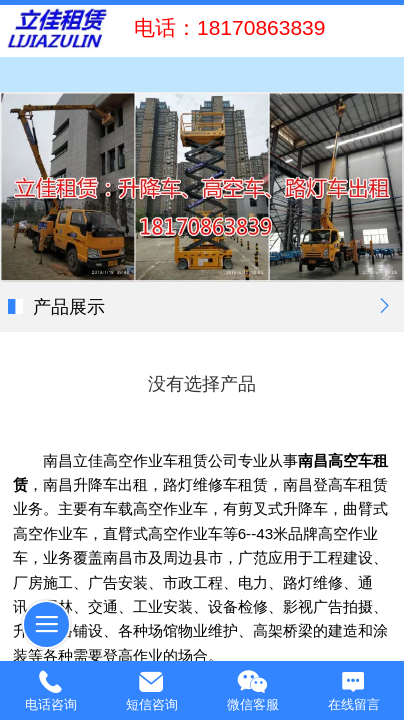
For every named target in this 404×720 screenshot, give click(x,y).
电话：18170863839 (223, 27)
